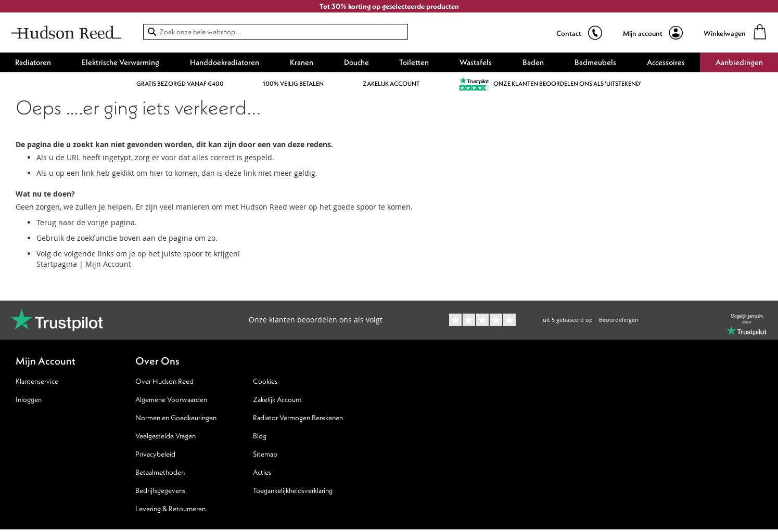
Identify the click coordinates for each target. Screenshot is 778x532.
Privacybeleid (155, 454)
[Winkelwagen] (736, 33)
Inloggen (29, 399)
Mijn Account (108, 264)
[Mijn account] (653, 33)
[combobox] (276, 32)
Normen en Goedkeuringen (176, 418)
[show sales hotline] (579, 33)
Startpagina (57, 264)
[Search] (152, 32)
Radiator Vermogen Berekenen (298, 418)
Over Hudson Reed (164, 381)
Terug (46, 222)
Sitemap (265, 454)
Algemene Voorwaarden (171, 399)
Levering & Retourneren (170, 509)
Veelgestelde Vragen (165, 436)
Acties (262, 472)
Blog (260, 436)
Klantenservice (37, 381)
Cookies (265, 381)
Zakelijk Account (277, 399)
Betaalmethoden (160, 472)
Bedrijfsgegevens (160, 490)
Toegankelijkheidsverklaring (293, 490)
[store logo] (66, 34)
